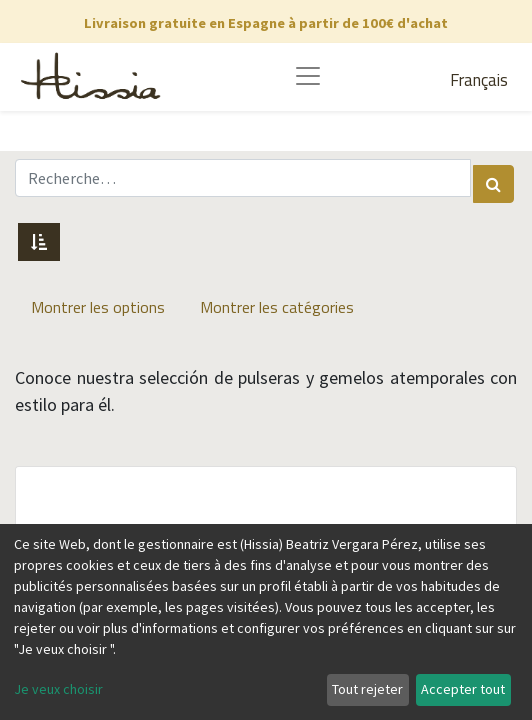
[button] (39, 242)
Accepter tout (463, 689)
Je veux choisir (58, 689)
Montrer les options (98, 307)
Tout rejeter (367, 689)
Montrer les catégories (277, 307)
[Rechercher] (493, 184)
